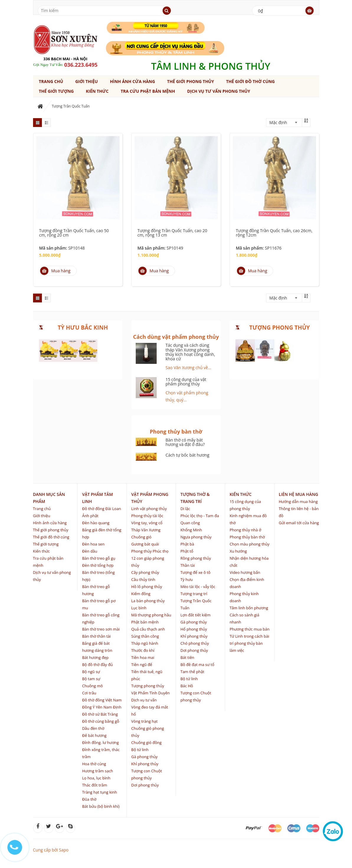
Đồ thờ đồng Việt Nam (102, 700)
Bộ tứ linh (140, 750)
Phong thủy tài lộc (147, 516)
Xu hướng (238, 551)
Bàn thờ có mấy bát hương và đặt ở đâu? (185, 442)
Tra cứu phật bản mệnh (148, 91)
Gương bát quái (145, 544)
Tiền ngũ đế (142, 665)
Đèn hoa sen (93, 544)
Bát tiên (187, 657)
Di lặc (185, 509)
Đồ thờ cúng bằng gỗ (101, 721)
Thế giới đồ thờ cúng (250, 81)
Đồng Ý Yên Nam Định (102, 707)
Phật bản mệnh (145, 622)
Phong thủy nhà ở (245, 530)
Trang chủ (51, 81)
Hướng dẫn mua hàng (298, 501)
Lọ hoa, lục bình (96, 778)
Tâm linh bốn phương (249, 608)
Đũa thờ (89, 799)
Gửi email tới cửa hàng (299, 523)
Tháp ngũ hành (145, 643)
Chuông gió (141, 537)
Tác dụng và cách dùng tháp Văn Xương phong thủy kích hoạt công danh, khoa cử (190, 352)
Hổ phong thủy (194, 629)
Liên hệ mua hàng (298, 494)
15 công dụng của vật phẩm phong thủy (186, 382)
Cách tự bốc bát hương (187, 455)
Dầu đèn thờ (93, 728)
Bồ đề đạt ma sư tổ (197, 665)
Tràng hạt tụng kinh (99, 792)
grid (37, 123)
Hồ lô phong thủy (147, 587)
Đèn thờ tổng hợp (98, 565)
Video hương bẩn (245, 572)
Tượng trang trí (194, 594)
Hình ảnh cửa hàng (132, 81)
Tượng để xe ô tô (195, 572)
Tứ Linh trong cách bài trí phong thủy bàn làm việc (249, 643)
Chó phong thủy (195, 643)
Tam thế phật (192, 672)
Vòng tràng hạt (144, 721)
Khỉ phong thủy (145, 764)
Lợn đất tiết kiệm (195, 615)
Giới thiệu (86, 81)
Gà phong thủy (144, 757)
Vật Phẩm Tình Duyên (150, 693)
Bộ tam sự (91, 679)
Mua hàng (55, 271)
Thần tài (188, 565)
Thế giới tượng (56, 91)
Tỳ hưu (186, 579)
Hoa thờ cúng (94, 764)
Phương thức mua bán (249, 629)
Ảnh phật (90, 516)
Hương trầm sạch (98, 771)
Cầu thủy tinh (143, 579)
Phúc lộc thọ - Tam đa (199, 516)
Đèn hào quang (96, 523)
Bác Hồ (187, 686)
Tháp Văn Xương (146, 530)
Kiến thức (97, 91)
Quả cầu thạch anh (148, 629)
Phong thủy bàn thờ (247, 537)
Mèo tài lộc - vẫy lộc (198, 587)
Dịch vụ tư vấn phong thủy (218, 91)
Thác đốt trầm (95, 785)
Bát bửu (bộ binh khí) (101, 806)
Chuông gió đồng (146, 742)
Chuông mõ (92, 686)
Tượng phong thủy (148, 686)
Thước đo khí (143, 650)
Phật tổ (187, 551)
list (46, 123)
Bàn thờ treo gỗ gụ (99, 558)
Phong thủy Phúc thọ (150, 551)
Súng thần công (145, 636)
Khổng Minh (191, 530)
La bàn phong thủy (148, 601)
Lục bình (139, 608)
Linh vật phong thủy (149, 509)
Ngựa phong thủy (196, 537)
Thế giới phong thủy (190, 81)
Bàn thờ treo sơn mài (101, 629)
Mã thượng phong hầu (151, 615)
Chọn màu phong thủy (249, 544)
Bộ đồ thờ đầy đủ (97, 665)
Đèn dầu (90, 551)
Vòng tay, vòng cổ (147, 523)
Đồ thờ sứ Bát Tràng (100, 714)
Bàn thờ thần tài (96, 636)
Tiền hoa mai (143, 657)
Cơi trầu (89, 693)
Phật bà (187, 544)
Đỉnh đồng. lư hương (100, 742)
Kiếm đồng (141, 594)
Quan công (190, 523)
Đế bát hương (94, 735)
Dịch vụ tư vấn (144, 700)
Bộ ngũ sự (91, 672)
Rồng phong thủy (196, 558)
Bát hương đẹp (95, 657)
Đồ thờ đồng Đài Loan (101, 509)
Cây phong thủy (145, 572)
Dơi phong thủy (145, 785)
